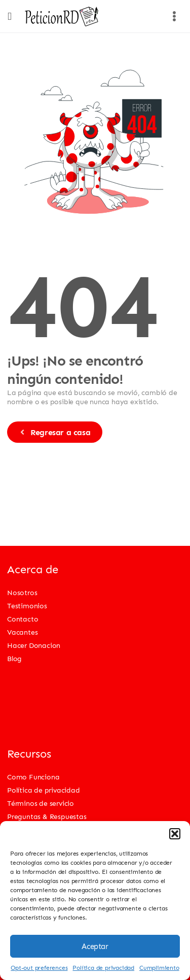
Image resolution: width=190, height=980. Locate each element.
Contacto (23, 619)
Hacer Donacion (34, 645)
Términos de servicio (41, 803)
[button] (175, 834)
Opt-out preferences (39, 968)
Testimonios (27, 606)
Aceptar (95, 946)
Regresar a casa (54, 432)
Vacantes (22, 632)
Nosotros (22, 592)
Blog (14, 658)
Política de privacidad (103, 968)
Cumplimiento (159, 968)
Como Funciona (33, 777)
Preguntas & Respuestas (47, 816)
